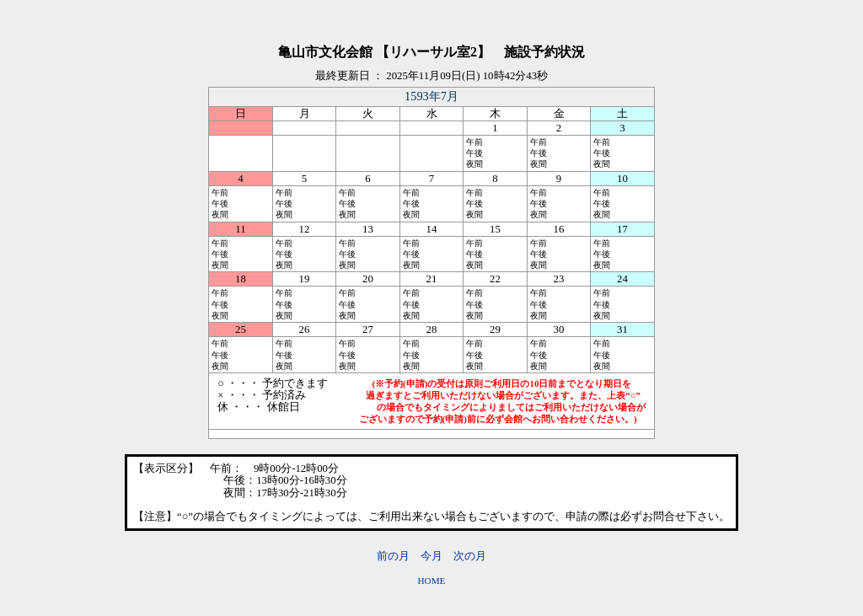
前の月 (393, 556)
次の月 (470, 556)
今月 (431, 556)
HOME (432, 581)
